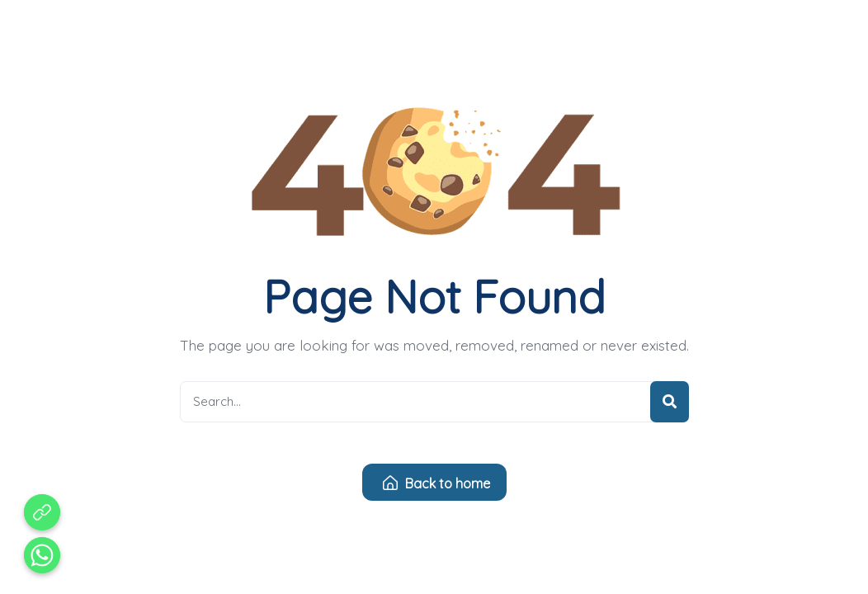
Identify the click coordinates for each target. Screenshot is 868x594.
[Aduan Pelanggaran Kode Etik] (42, 512)
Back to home (436, 484)
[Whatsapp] (42, 555)
